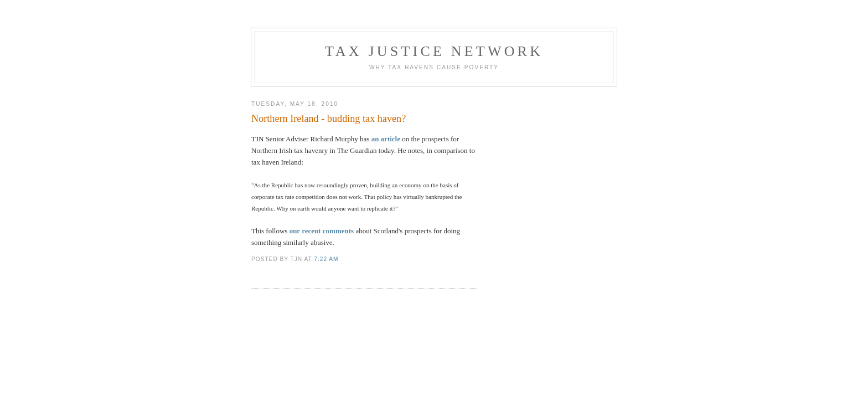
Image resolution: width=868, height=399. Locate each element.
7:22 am (326, 259)
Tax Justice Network (434, 51)
